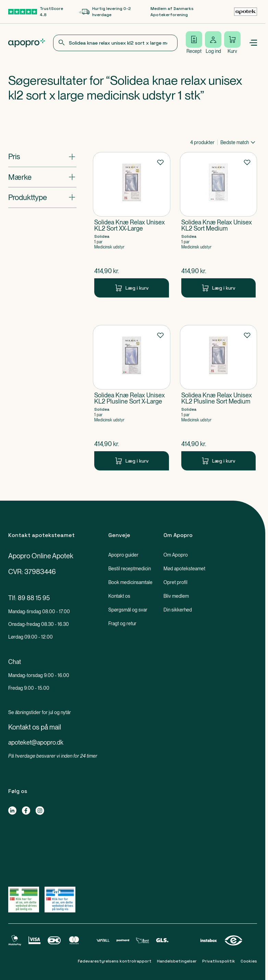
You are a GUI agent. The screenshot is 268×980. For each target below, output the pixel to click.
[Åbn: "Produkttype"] (42, 197)
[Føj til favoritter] (160, 162)
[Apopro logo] (27, 43)
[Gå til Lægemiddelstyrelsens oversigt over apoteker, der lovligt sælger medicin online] (24, 900)
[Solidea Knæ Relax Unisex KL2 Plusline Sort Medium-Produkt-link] (218, 398)
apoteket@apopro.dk (36, 742)
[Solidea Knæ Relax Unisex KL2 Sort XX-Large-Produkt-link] (131, 225)
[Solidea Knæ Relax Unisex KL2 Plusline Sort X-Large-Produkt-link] (131, 398)
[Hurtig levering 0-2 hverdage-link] (115, 12)
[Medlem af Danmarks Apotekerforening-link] (204, 12)
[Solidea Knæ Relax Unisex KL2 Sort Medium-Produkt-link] (218, 225)
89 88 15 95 (34, 598)
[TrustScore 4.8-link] (39, 12)
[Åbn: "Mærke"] (42, 177)
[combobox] (115, 43)
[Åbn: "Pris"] (42, 156)
